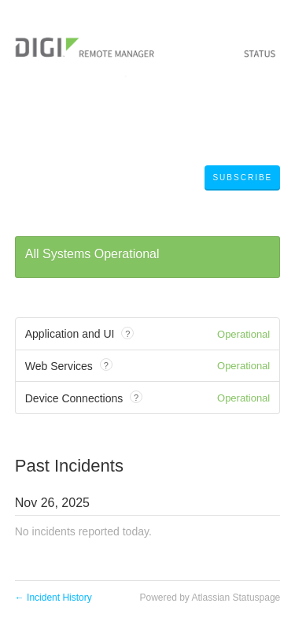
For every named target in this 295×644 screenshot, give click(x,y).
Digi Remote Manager (99, 179)
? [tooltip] (127, 334)
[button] (242, 178)
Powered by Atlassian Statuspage (210, 598)
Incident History (53, 598)
